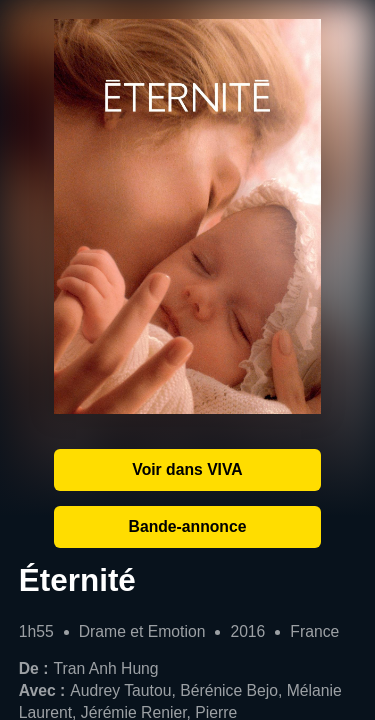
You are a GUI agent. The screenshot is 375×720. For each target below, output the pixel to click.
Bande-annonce (188, 526)
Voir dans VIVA (187, 469)
